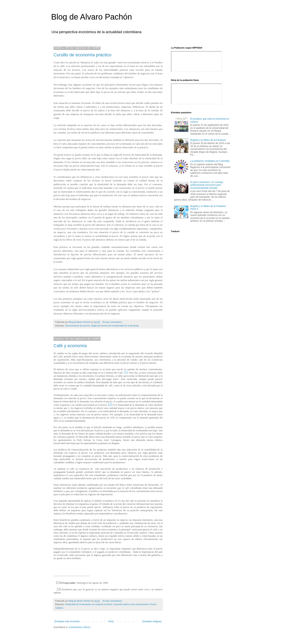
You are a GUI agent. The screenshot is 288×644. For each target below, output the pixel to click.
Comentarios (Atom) (79, 627)
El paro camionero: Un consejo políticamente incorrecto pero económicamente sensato (207, 185)
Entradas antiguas (152, 621)
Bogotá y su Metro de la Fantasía (208, 140)
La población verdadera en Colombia (210, 161)
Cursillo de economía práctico (82, 55)
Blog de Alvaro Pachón (92, 17)
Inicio (111, 621)
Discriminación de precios (78, 326)
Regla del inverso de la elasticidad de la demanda (115, 326)
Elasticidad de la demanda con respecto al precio (89, 604)
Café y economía (70, 346)
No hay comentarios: (113, 322)
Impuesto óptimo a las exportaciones (131, 604)
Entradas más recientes (67, 621)
